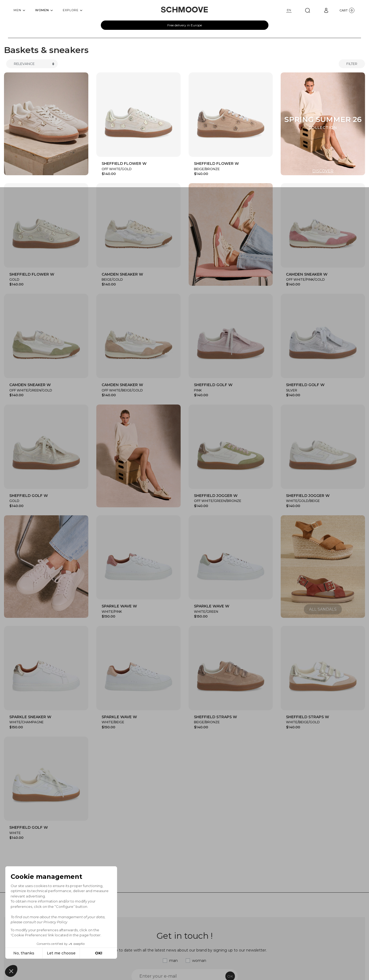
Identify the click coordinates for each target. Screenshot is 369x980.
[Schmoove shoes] (184, 10)
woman (199, 961)
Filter (352, 64)
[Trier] (32, 64)
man (173, 961)
